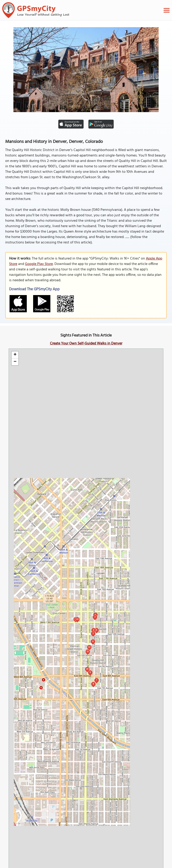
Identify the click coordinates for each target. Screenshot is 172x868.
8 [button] (93, 684)
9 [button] (90, 672)
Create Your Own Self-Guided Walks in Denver (86, 344)
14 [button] (77, 619)
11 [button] (88, 651)
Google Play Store (39, 264)
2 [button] (95, 617)
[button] (15, 355)
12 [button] (89, 647)
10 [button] (87, 669)
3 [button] (97, 630)
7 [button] (97, 680)
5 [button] (93, 633)
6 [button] (93, 641)
